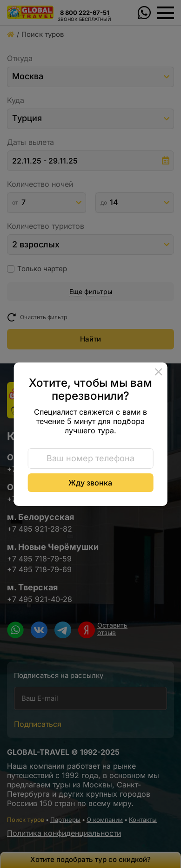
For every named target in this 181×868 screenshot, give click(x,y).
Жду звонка (90, 483)
